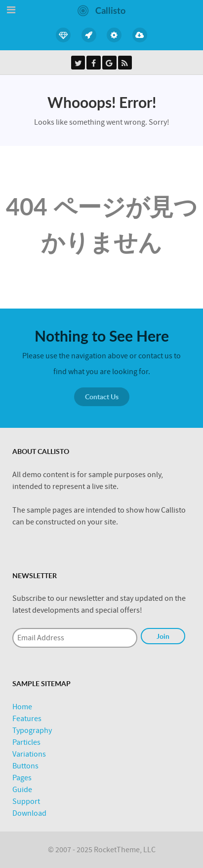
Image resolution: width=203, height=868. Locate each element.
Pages (22, 778)
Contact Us (102, 397)
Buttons (25, 766)
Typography (32, 730)
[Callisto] (101, 10)
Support (26, 801)
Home (22, 707)
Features (27, 719)
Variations (29, 754)
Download (29, 813)
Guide (22, 790)
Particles (26, 742)
